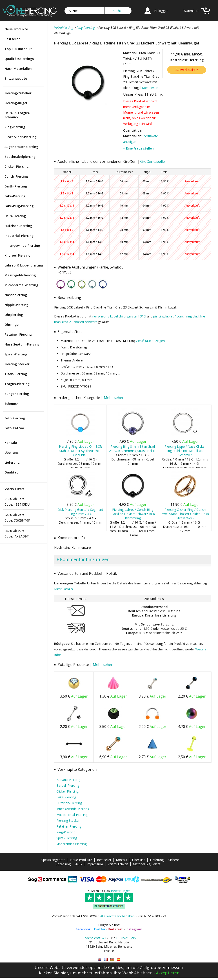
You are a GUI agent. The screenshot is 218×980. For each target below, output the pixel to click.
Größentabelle (152, 161)
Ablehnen (143, 973)
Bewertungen (121, 891)
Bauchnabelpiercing (20, 157)
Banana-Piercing (68, 780)
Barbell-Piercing (68, 785)
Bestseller (12, 39)
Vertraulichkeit (118, 864)
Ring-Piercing (15, 127)
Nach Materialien (18, 69)
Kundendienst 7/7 (93, 938)
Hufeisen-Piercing (18, 226)
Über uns (11, 453)
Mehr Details (63, 589)
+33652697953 (127, 938)
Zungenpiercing (17, 394)
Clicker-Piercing (17, 166)
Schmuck (11, 404)
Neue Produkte (16, 29)
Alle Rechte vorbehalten (117, 916)
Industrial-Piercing (19, 236)
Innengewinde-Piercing (22, 246)
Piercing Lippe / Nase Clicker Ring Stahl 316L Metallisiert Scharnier (185, 451)
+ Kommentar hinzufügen (83, 559)
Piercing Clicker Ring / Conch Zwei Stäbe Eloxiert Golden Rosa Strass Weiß (185, 514)
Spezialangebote (53, 860)
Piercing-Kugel (16, 103)
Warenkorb (191, 11)
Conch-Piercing (16, 176)
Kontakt (11, 443)
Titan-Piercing (16, 374)
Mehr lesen (150, 88)
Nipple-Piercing (16, 305)
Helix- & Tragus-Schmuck (17, 115)
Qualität (11, 472)
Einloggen (161, 11)
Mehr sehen (114, 398)
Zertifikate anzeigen (150, 341)
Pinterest (116, 929)
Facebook (83, 929)
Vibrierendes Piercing (71, 844)
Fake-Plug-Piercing (19, 206)
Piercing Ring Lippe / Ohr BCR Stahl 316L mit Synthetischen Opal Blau (80, 451)
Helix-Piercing (15, 216)
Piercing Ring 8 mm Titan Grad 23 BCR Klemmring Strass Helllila (133, 449)
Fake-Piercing (15, 196)
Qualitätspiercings (19, 59)
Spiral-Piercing (16, 354)
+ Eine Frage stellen (138, 148)
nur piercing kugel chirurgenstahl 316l (119, 316)
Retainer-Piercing (18, 334)
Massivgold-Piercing (20, 275)
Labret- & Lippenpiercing (24, 265)
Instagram (134, 929)
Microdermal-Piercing (21, 285)
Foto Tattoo (14, 428)
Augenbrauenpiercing (21, 147)
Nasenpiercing (16, 295)
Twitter (99, 929)
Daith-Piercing (16, 186)
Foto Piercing (15, 418)
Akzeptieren (168, 973)
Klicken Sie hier (53, 973)
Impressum (95, 864)
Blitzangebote (16, 78)
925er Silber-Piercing (20, 137)
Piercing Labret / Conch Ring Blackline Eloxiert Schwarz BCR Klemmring (133, 514)
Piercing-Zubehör (18, 93)
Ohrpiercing (14, 315)
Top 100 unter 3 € (18, 49)
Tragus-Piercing (17, 384)
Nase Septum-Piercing (22, 344)
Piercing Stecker (17, 364)
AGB (79, 864)
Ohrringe (11, 325)
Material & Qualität (147, 864)
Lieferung (12, 462)
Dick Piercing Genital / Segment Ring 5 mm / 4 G (80, 512)
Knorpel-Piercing (17, 255)
